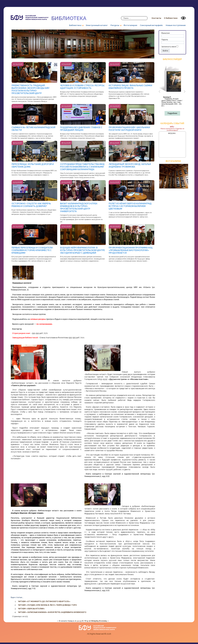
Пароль (165, 40)
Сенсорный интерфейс (151, 25)
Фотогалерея (130, 25)
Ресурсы (115, 25)
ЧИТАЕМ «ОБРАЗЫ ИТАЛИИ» (31, 609)
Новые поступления (176, 25)
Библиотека (49, 18)
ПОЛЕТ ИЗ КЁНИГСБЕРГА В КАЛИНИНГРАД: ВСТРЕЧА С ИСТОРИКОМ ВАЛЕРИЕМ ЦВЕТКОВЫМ (130, 206)
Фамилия (166, 33)
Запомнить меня (169, 47)
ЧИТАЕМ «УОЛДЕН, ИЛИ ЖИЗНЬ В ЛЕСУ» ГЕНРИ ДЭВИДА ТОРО (47, 605)
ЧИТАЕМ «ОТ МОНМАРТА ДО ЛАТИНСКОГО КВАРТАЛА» (44, 601)
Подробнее (172, 113)
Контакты (156, 18)
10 (90, 621)
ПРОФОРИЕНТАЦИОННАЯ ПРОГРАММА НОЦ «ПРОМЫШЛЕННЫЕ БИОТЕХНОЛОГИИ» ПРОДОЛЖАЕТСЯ (131, 250)
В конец (103, 621)
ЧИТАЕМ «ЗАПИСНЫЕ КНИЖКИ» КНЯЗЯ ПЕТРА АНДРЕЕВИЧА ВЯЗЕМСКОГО (52, 612)
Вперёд (95, 621)
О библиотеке (171, 18)
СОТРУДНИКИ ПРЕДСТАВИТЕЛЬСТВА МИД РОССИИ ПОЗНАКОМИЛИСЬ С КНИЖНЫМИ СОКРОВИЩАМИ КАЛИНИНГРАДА (82, 167)
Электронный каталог (97, 25)
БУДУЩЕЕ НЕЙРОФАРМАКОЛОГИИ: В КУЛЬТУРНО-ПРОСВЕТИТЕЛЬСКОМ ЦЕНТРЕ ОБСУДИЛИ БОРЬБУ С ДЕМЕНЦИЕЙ (82, 250)
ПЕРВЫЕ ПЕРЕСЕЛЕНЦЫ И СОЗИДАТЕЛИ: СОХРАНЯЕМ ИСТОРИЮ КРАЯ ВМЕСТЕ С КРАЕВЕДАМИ (32, 250)
